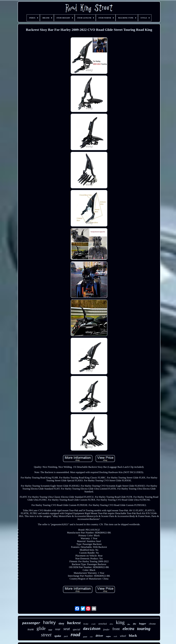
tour (50, 630)
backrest (74, 623)
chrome (152, 624)
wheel (123, 636)
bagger (142, 624)
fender (106, 630)
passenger (31, 623)
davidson (92, 629)
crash (93, 624)
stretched (102, 624)
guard (85, 637)
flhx (129, 624)
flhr (135, 624)
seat (67, 629)
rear (58, 629)
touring (144, 629)
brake (86, 624)
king (120, 622)
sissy (61, 623)
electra (129, 629)
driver (99, 636)
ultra (111, 624)
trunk (31, 629)
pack (66, 636)
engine (108, 636)
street (46, 635)
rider (91, 637)
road (75, 635)
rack (115, 636)
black (133, 636)
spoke (58, 636)
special (77, 629)
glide (41, 628)
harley (49, 622)
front (116, 629)
